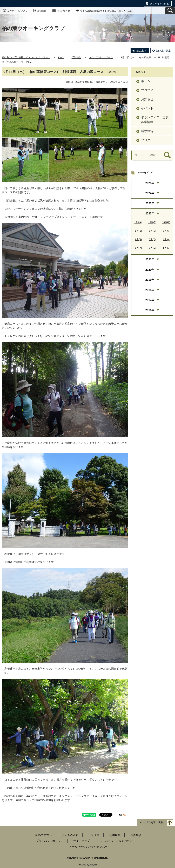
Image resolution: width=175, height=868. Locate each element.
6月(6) (138, 239)
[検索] (167, 155)
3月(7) (138, 248)
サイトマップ (82, 841)
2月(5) (152, 248)
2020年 (150, 270)
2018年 (150, 290)
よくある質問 (70, 835)
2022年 (150, 213)
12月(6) (138, 222)
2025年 (150, 183)
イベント (147, 108)
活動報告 (76, 57)
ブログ (146, 140)
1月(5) (166, 248)
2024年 (150, 193)
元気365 (93, 865)
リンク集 (94, 835)
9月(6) (138, 231)
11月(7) (152, 222)
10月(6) (166, 222)
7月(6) (166, 231)
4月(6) (166, 239)
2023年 (150, 203)
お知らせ (147, 99)
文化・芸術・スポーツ (101, 57)
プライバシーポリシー (50, 841)
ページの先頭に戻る (152, 822)
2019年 (150, 280)
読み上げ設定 (164, 51)
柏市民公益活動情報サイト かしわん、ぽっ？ (26, 57)
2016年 (150, 310)
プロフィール (150, 90)
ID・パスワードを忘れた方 (116, 841)
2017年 (150, 300)
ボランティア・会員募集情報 (155, 120)
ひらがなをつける (159, 4)
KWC (61, 57)
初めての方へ (44, 835)
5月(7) (152, 239)
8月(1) (152, 231)
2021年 (150, 259)
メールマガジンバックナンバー (88, 847)
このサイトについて (17, 11)
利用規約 (115, 835)
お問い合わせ (63, 11)
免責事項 (136, 835)
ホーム (146, 81)
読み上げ (141, 51)
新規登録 (42, 11)
